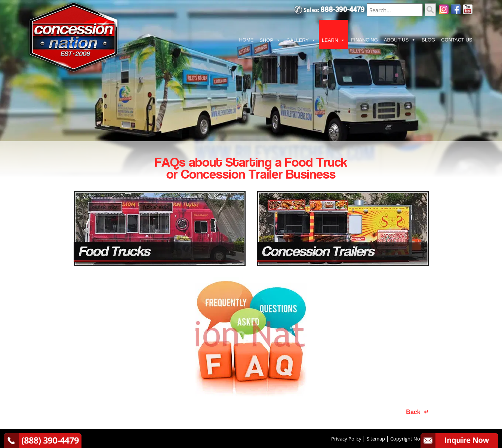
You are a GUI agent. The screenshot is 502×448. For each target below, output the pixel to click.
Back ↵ (417, 412)
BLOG (428, 40)
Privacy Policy (346, 439)
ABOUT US (400, 40)
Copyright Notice (409, 439)
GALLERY (301, 40)
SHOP (270, 40)
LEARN (333, 40)
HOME (246, 40)
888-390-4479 (343, 10)
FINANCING (364, 40)
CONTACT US (457, 40)
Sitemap (376, 439)
